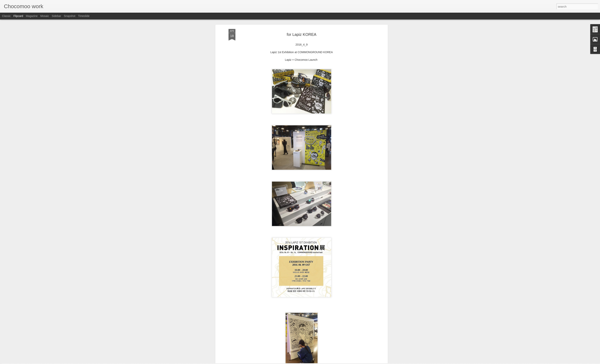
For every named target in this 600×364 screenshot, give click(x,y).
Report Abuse (324, 362)
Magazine (32, 16)
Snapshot (70, 16)
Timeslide (84, 16)
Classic (6, 16)
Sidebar (56, 16)
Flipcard (18, 16)
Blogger (312, 362)
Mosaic (45, 16)
